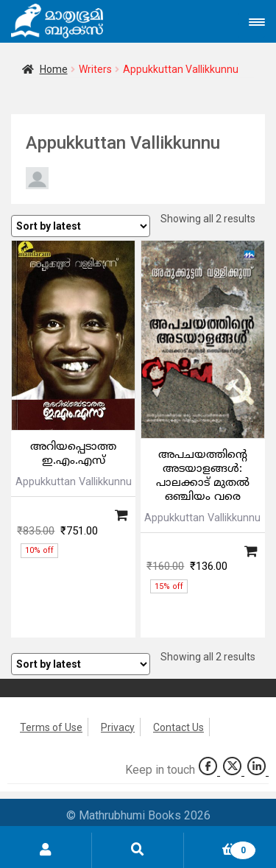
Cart (220, 847)
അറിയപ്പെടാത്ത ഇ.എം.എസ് (73, 454)
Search (138, 850)
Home (54, 69)
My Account (46, 850)
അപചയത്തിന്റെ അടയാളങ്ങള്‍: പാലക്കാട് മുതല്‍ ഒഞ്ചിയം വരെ (203, 476)
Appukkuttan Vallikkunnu (74, 481)
